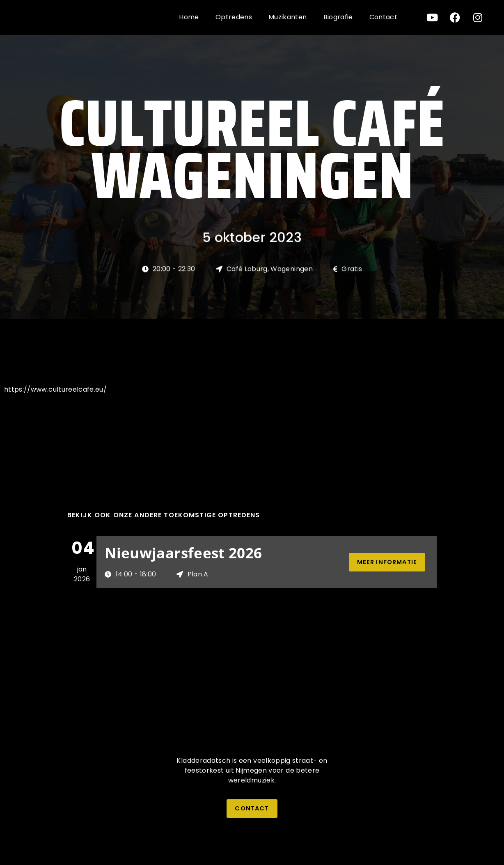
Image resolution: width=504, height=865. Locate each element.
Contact (383, 17)
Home (189, 17)
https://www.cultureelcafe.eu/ (55, 389)
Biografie (338, 17)
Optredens (234, 17)
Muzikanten (288, 17)
